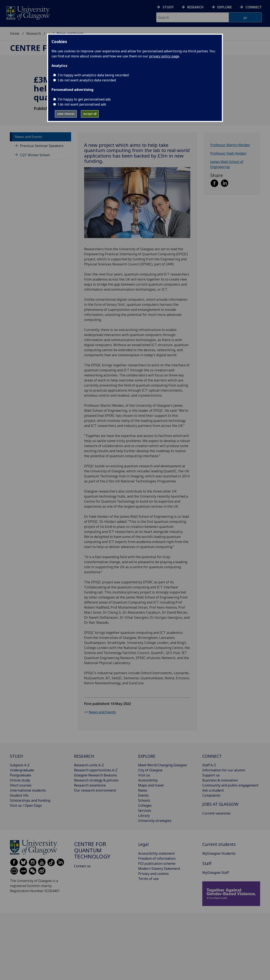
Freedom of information (157, 858)
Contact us (82, 866)
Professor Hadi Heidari (228, 153)
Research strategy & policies (96, 780)
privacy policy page (164, 56)
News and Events (28, 137)
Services (145, 810)
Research (195, 7)
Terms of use (148, 879)
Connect (254, 7)
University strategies (155, 821)
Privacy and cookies (154, 874)
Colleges (145, 805)
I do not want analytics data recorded (87, 80)
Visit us (144, 775)
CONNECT (212, 756)
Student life (19, 795)
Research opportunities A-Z (96, 770)
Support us (211, 775)
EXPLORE (147, 756)
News (143, 790)
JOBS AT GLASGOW (220, 804)
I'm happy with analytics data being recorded (93, 75)
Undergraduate (22, 770)
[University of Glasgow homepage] (28, 13)
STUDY (17, 756)
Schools (144, 800)
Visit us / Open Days (26, 805)
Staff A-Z (209, 765)
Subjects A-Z (20, 765)
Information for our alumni (224, 770)
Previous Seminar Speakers (42, 146)
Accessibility (148, 780)
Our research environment (95, 790)
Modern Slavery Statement (159, 869)
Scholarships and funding (30, 800)
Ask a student (213, 790)
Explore (224, 7)
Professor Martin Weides (230, 145)
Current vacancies (216, 813)
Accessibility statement (156, 853)
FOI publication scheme (157, 863)
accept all (90, 114)
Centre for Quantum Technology (92, 850)
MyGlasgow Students (219, 853)
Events (143, 795)
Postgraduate (21, 775)
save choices (66, 114)
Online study (20, 780)
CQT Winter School (35, 155)
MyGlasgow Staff (216, 873)
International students (28, 790)
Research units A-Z (89, 765)
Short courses (21, 785)
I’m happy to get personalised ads (84, 99)
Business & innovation (220, 780)
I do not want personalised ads (82, 104)
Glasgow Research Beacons (95, 775)
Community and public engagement (230, 785)
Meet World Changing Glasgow (163, 765)
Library (144, 816)
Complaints (211, 795)
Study (168, 7)
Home (15, 33)
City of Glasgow (150, 770)
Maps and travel (151, 785)
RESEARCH (84, 756)
